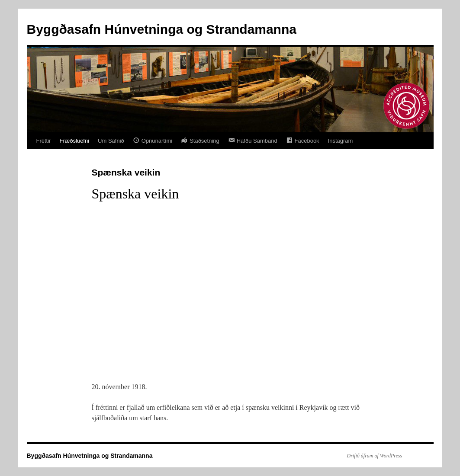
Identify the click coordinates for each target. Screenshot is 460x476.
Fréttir (44, 141)
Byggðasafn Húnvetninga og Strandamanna (162, 29)
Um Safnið (111, 141)
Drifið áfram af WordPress (375, 456)
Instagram (341, 141)
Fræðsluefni (74, 141)
